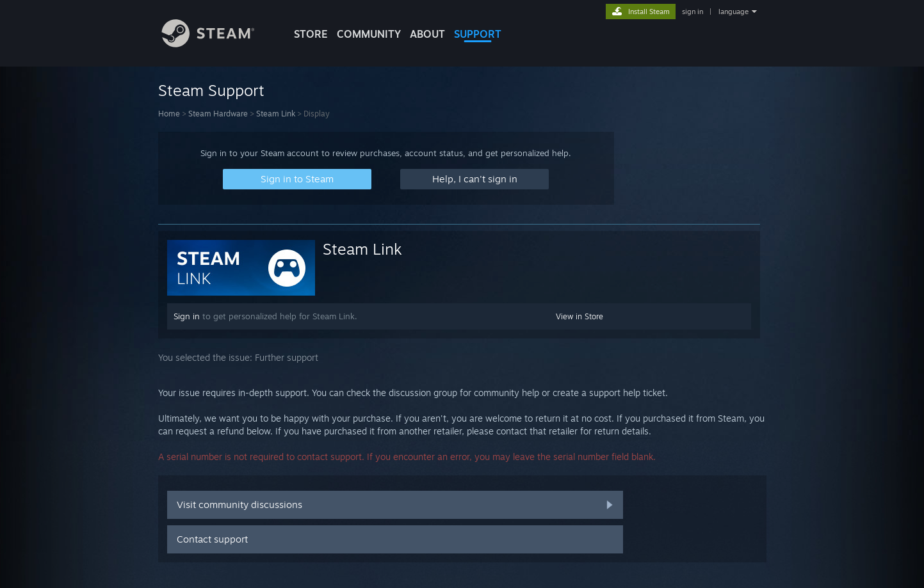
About (427, 34)
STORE (311, 34)
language (734, 12)
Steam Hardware (218, 114)
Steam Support (211, 90)
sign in (693, 12)
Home (169, 114)
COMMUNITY (369, 34)
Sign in (187, 316)
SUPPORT (478, 34)
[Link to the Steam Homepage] (218, 44)
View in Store (580, 316)
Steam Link (276, 114)
